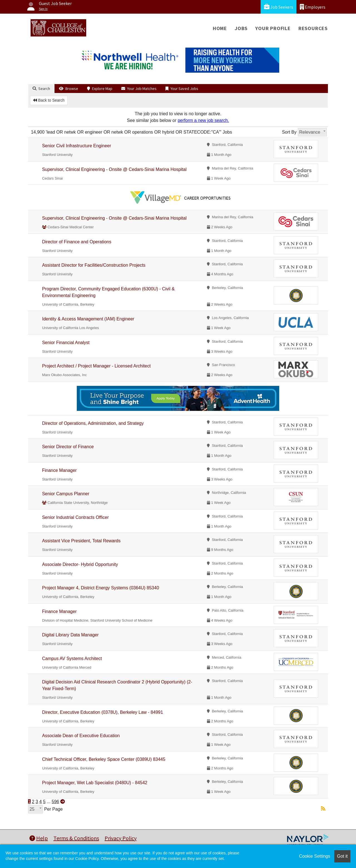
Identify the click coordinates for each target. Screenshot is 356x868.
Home (220, 28)
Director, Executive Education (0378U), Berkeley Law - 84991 (102, 712)
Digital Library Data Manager (70, 635)
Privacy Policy (121, 838)
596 (55, 802)
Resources (313, 28)
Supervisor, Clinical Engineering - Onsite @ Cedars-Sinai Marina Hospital (114, 169)
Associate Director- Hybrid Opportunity (80, 564)
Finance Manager (59, 470)
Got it (342, 856)
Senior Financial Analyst (66, 343)
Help (39, 838)
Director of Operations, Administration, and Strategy (93, 423)
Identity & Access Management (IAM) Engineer (88, 319)
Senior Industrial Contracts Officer (75, 517)
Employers (313, 7)
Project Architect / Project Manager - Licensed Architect (96, 366)
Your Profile (273, 28)
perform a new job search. (203, 120)
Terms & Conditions (76, 838)
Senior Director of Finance (68, 447)
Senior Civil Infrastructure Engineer (76, 146)
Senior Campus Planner (66, 494)
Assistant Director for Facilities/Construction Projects (94, 265)
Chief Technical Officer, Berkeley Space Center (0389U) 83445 (104, 759)
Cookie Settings (315, 856)
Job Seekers (279, 7)
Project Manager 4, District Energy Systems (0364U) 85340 (101, 588)
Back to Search (49, 100)
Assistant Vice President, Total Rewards (81, 541)
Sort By (289, 132)
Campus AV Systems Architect (72, 659)
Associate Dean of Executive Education (81, 736)
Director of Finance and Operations (77, 242)
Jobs (241, 28)
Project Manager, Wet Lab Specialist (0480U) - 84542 (95, 783)
